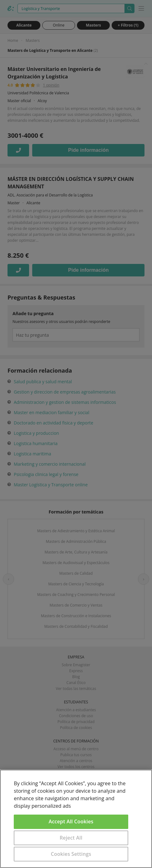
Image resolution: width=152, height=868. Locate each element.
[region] (76, 819)
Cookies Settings (71, 854)
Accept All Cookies (71, 821)
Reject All (71, 838)
